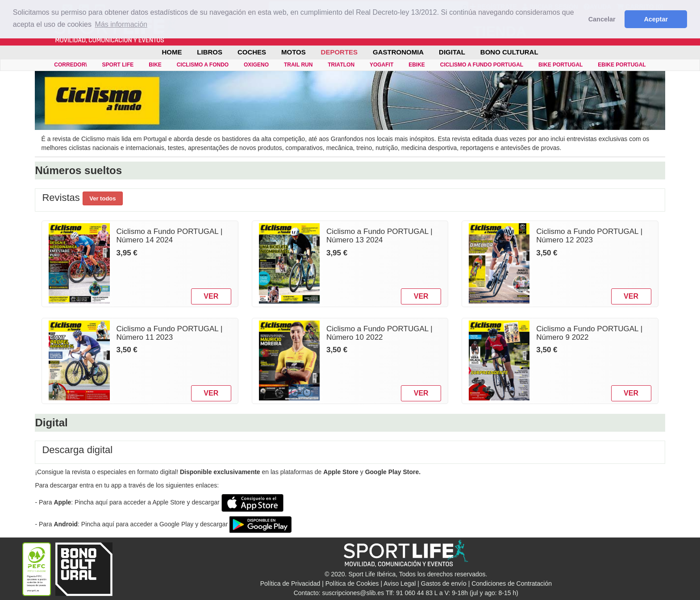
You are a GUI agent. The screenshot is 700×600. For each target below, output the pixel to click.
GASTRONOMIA (398, 52)
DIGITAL (452, 52)
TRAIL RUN (298, 65)
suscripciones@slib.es (353, 593)
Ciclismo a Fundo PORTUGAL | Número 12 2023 (589, 236)
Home (172, 52)
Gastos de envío (444, 583)
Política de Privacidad (290, 583)
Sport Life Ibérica (372, 574)
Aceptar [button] (656, 19)
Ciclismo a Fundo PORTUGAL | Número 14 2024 (170, 236)
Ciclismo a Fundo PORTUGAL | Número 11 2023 (170, 333)
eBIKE (417, 65)
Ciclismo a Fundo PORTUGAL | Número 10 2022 (379, 333)
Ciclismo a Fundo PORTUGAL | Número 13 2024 (379, 236)
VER (211, 296)
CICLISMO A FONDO (203, 65)
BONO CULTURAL (509, 52)
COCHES (252, 52)
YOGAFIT (381, 65)
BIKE (155, 65)
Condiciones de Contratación (512, 583)
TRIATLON (341, 65)
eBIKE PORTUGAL (622, 65)
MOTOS (294, 52)
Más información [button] (121, 24)
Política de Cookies (352, 583)
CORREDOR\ (70, 65)
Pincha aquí (91, 502)
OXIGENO (256, 65)
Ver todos (102, 198)
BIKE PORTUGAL (560, 65)
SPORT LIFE (118, 65)
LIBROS (210, 52)
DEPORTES (340, 52)
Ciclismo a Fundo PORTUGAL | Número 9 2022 (589, 333)
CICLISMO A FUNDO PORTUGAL (482, 65)
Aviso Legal (400, 583)
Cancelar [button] (602, 19)
